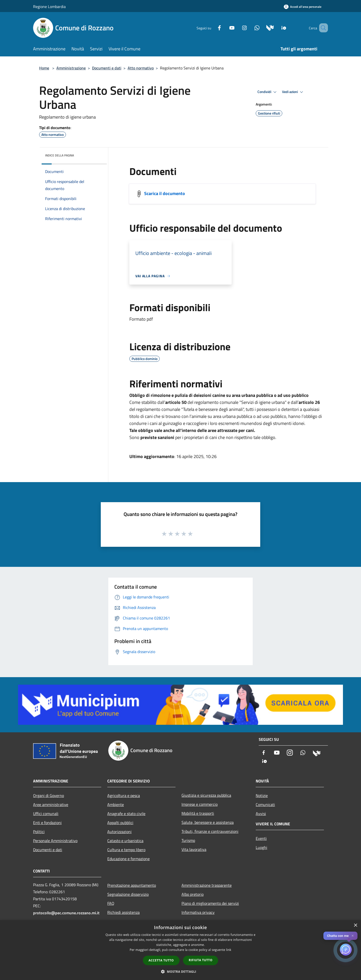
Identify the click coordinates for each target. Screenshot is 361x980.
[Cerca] (322, 28)
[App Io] (277, 27)
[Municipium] (263, 27)
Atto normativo (141, 68)
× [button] (355, 925)
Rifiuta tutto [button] (201, 960)
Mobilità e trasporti (198, 813)
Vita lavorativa (194, 849)
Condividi (268, 92)
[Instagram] (237, 27)
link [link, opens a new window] (229, 950)
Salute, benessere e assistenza (208, 822)
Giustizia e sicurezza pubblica (206, 795)
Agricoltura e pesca (124, 795)
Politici (39, 832)
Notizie (262, 795)
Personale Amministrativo (55, 841)
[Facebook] (212, 27)
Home (44, 68)
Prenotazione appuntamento (132, 885)
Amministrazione (71, 68)
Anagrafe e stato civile (126, 814)
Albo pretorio (193, 894)
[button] (180, 971)
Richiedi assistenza (123, 912)
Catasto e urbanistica (125, 841)
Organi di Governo (49, 795)
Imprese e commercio (200, 804)
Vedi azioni (293, 92)
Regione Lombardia (49, 7)
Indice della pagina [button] (60, 155)
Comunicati (265, 805)
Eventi (261, 838)
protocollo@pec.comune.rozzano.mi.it (66, 913)
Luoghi (261, 847)
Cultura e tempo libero (126, 850)
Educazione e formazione (128, 859)
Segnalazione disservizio (128, 894)
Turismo (188, 840)
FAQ (111, 903)
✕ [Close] (353, 936)
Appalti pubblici (120, 823)
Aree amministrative (51, 805)
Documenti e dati (107, 68)
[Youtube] (225, 27)
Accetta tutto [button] (161, 960)
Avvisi (261, 814)
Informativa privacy (198, 912)
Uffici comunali (46, 814)
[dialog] (180, 950)
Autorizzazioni (119, 832)
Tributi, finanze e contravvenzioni (210, 831)
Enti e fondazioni (47, 823)
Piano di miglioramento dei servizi (210, 903)
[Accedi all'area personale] (303, 7)
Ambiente (116, 805)
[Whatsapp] (250, 27)
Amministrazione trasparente (207, 885)
